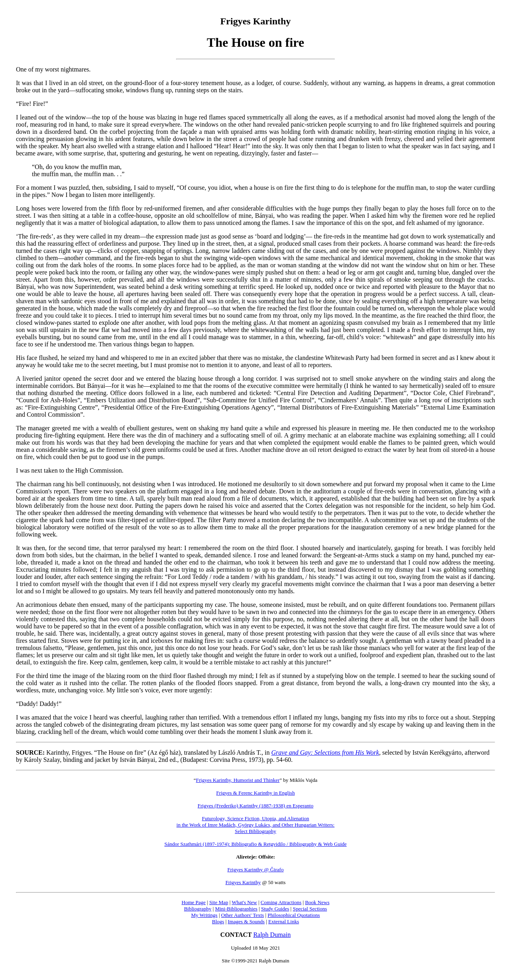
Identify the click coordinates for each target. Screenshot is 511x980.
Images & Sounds (246, 921)
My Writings (204, 915)
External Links (284, 921)
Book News (317, 902)
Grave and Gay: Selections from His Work (325, 752)
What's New (244, 902)
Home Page (194, 902)
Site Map (219, 902)
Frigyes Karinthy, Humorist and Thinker (238, 780)
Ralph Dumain (272, 935)
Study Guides (275, 909)
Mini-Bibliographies (236, 909)
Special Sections (310, 909)
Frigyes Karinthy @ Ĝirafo (256, 870)
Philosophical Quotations (294, 915)
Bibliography (198, 909)
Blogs (218, 921)
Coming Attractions (281, 902)
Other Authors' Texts (243, 915)
